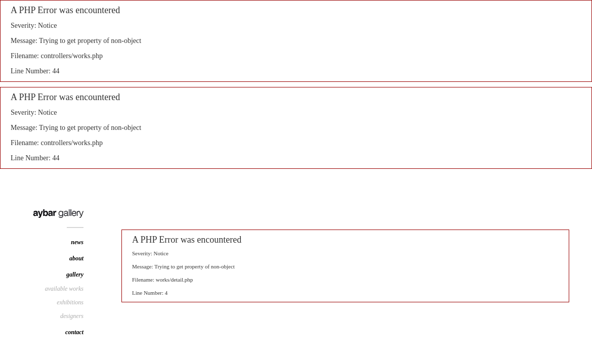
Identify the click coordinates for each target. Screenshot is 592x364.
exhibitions (70, 302)
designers (72, 316)
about (76, 258)
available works (64, 289)
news (77, 242)
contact (74, 332)
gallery (75, 275)
